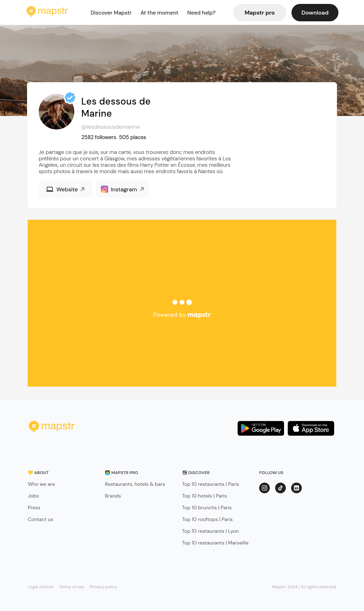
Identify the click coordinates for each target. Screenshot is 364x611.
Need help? (201, 13)
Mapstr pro (260, 13)
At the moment (159, 13)
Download (315, 13)
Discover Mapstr (111, 13)
